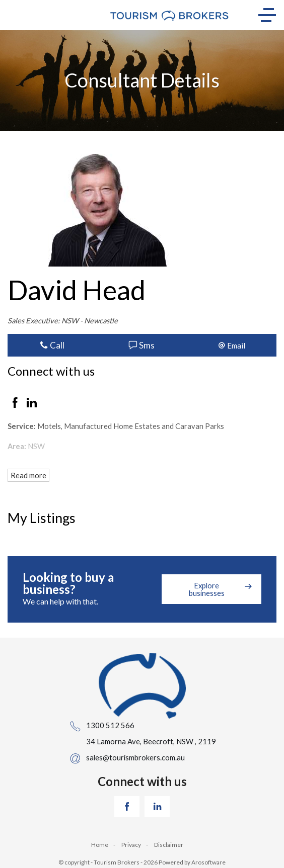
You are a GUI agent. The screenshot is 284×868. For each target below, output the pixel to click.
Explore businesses (207, 589)
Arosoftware (208, 862)
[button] (232, 345)
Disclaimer (169, 845)
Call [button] (52, 345)
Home (100, 845)
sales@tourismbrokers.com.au (135, 757)
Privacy (131, 845)
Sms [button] (142, 345)
